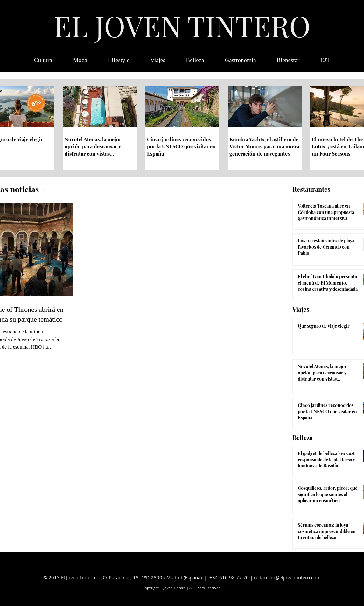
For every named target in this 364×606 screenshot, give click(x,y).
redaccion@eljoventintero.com (287, 577)
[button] (325, 60)
